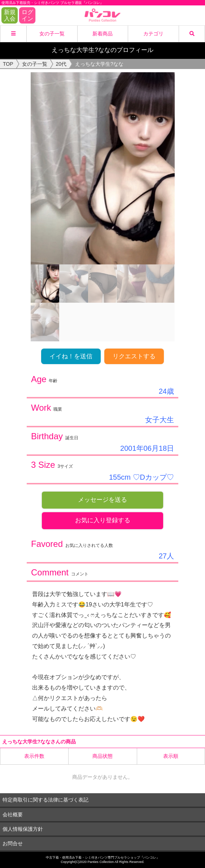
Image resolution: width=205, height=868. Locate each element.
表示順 (171, 756)
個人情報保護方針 (23, 829)
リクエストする (134, 356)
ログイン (27, 15)
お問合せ (13, 843)
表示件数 (34, 756)
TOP (8, 64)
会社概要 (13, 815)
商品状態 (102, 756)
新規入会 (10, 15)
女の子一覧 (52, 34)
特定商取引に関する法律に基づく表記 (45, 800)
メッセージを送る (102, 500)
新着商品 (102, 34)
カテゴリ (153, 34)
